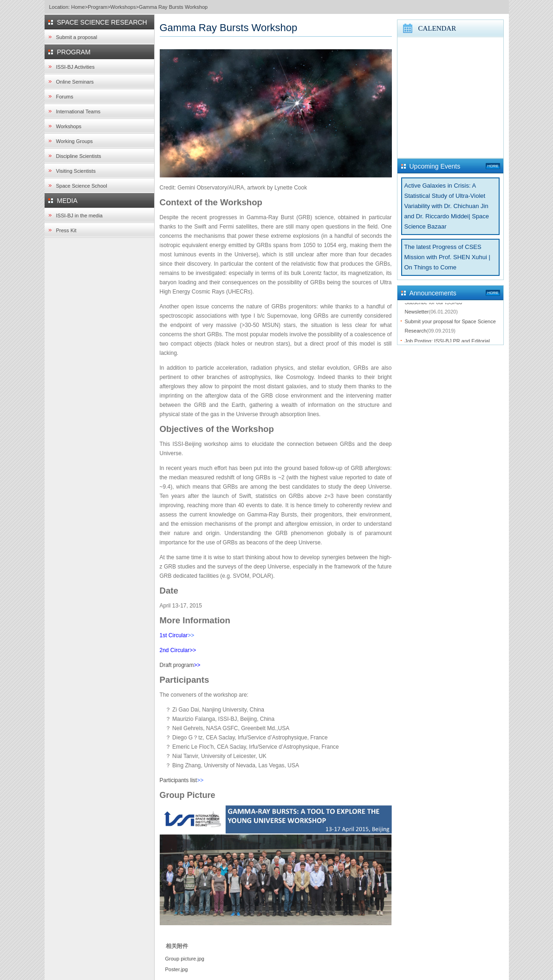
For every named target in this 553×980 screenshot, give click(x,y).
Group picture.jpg (185, 959)
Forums (65, 97)
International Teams (78, 111)
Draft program (177, 665)
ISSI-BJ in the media (79, 216)
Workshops (123, 7)
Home (78, 7)
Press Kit (66, 230)
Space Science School (82, 186)
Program (98, 7)
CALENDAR (437, 28)
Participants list (179, 780)
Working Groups (75, 141)
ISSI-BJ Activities (75, 67)
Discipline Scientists (79, 156)
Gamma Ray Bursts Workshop (173, 7)
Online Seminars (75, 82)
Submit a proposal (77, 37)
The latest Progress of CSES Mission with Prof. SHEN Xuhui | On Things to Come (447, 257)
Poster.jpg (177, 969)
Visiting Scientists (76, 171)
